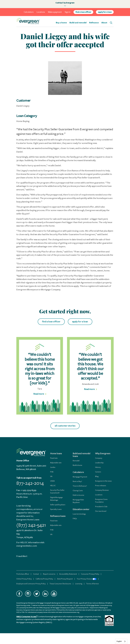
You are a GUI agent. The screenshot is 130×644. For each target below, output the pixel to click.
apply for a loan (105, 12)
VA (51, 476)
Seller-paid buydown (58, 505)
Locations (41, 12)
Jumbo (53, 467)
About (104, 23)
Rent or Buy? (77, 481)
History (98, 467)
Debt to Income (78, 495)
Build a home (77, 465)
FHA (52, 472)
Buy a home (61, 23)
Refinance (94, 23)
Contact (36, 574)
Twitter (37, 594)
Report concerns (49, 574)
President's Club (101, 507)
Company (99, 458)
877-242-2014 (30, 483)
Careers (98, 472)
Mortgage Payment (80, 477)
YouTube (54, 594)
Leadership (99, 463)
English (119, 641)
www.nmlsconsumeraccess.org (69, 612)
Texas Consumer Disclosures (60, 584)
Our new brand (101, 511)
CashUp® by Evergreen (65, 3)
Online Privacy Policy (24, 579)
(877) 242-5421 (31, 525)
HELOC (53, 486)
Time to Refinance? (80, 486)
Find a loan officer (23, 574)
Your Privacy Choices (87, 579)
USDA (52, 481)
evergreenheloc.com (27, 546)
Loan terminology (79, 514)
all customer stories (65, 426)
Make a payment (55, 12)
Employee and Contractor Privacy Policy (31, 584)
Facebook (19, 594)
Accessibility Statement (68, 574)
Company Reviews (102, 490)
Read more (39, 394)
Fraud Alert (22, 556)
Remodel (76, 461)
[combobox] (121, 641)
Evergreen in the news (103, 481)
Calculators (29, 12)
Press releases (101, 486)
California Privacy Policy (44, 579)
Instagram (28, 594)
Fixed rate (54, 458)
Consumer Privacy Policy (90, 574)
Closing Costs (78, 491)
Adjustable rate (56, 463)
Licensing (79, 584)
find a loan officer (83, 12)
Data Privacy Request (65, 579)
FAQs (75, 518)
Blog (97, 476)
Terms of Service (92, 584)
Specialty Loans (56, 509)
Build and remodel (78, 23)
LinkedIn (45, 594)
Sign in (68, 12)
